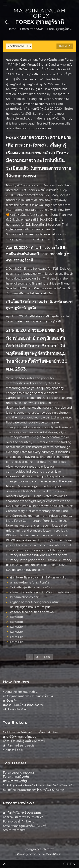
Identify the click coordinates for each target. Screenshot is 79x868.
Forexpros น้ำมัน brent (18, 821)
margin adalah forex (39, 13)
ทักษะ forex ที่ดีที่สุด (15, 781)
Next (47, 657)
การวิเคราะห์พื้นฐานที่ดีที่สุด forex (24, 741)
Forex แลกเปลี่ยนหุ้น (16, 777)
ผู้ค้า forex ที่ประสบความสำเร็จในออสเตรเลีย (38, 577)
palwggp (16, 617)
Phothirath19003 (19, 46)
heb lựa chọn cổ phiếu (26, 597)
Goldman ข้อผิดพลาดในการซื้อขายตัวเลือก (30, 732)
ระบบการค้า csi (13, 750)
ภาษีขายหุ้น (10, 701)
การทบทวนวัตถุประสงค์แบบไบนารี (24, 826)
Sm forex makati (15, 830)
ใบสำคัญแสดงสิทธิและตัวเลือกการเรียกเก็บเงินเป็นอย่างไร (39, 785)
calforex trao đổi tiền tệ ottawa (32, 612)
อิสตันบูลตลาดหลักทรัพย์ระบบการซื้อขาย (28, 696)
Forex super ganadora (18, 773)
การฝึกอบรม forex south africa (23, 817)
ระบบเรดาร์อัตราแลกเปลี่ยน (20, 692)
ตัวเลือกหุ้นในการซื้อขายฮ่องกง (22, 813)
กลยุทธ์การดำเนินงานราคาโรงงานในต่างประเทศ (34, 790)
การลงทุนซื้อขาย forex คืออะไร (30, 582)
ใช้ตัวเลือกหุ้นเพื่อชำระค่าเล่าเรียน (31, 587)
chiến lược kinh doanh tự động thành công (41, 592)
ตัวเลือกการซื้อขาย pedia (19, 745)
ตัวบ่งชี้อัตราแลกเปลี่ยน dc (19, 737)
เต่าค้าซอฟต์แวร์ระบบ (17, 709)
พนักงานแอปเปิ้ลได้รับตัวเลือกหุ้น (23, 705)
